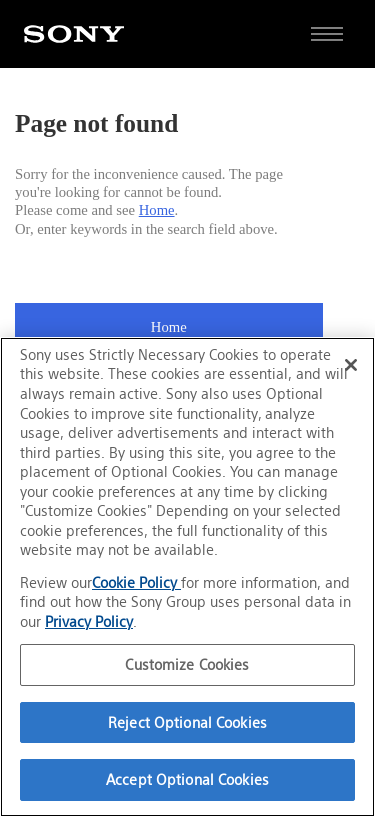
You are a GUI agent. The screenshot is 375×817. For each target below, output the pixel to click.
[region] (187, 577)
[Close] (351, 365)
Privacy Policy (89, 621)
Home (157, 210)
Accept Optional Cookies (187, 779)
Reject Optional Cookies (187, 722)
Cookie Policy (136, 582)
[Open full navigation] (327, 34)
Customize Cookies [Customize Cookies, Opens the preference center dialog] (187, 664)
